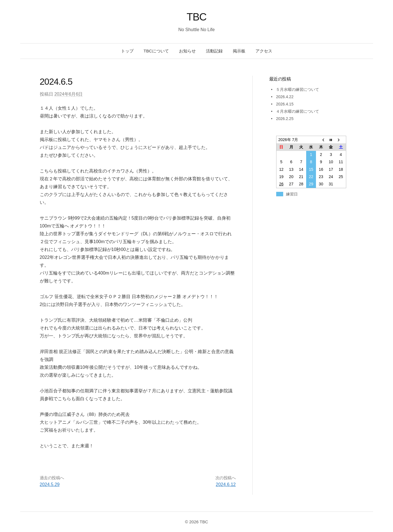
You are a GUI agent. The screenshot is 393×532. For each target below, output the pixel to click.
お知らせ (187, 51)
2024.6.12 (226, 484)
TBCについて (156, 51)
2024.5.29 (50, 484)
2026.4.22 (285, 97)
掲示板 (239, 51)
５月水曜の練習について (297, 89)
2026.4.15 (285, 104)
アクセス (264, 51)
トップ (127, 51)
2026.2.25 (285, 119)
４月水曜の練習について (297, 111)
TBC (196, 17)
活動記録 (214, 51)
